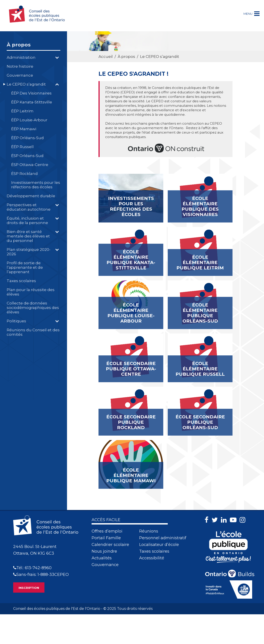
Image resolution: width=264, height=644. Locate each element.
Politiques (16, 321)
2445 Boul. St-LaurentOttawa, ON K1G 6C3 (35, 550)
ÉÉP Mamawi (24, 129)
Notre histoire (20, 66)
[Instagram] (244, 520)
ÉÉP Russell (22, 147)
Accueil (106, 57)
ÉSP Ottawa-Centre (30, 165)
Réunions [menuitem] (149, 531)
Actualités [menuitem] (102, 558)
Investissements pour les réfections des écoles (36, 185)
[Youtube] (234, 520)
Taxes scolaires (21, 281)
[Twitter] (216, 520)
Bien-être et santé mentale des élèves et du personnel (28, 236)
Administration (21, 57)
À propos (19, 45)
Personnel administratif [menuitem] (163, 538)
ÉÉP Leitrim (22, 111)
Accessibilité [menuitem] (152, 558)
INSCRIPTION (29, 588)
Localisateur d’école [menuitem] (159, 545)
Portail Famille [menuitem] (106, 538)
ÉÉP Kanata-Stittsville (32, 102)
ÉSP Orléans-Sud (27, 156)
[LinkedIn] (225, 520)
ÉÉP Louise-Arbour (29, 120)
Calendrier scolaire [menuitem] (110, 545)
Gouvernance (20, 75)
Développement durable (31, 196)
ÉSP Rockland (24, 174)
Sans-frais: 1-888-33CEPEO (41, 575)
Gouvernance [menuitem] (105, 565)
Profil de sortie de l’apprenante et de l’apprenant (25, 267)
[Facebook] (208, 520)
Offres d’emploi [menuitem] (107, 531)
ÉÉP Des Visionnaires (31, 93)
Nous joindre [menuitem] (104, 551)
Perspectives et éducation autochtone (29, 207)
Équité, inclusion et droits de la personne (27, 220)
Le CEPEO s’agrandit (26, 84)
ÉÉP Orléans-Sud (27, 138)
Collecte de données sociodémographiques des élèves (33, 308)
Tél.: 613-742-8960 (32, 568)
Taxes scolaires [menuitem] (154, 551)
